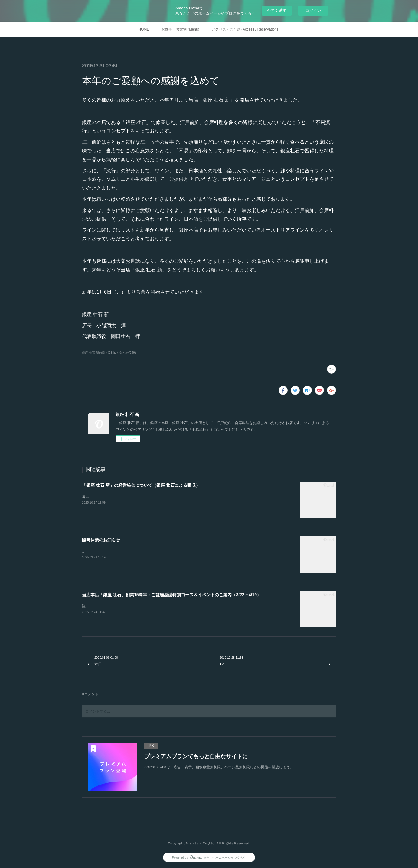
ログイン (313, 11)
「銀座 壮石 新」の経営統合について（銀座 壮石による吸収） (141, 485)
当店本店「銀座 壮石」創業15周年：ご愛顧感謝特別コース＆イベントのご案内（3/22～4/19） (171, 595)
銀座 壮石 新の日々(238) (98, 353)
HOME (144, 29)
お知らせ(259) (126, 353)
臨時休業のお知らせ (101, 540)
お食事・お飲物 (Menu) (180, 29)
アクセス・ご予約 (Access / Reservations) (246, 29)
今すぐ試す (277, 10)
